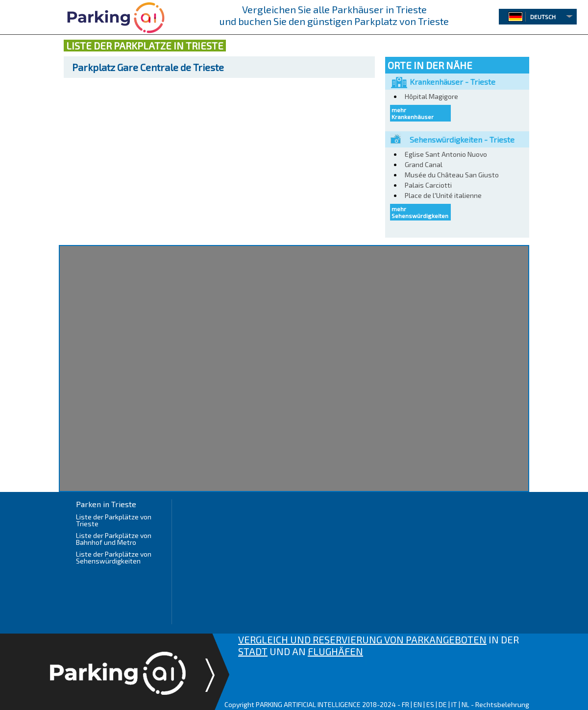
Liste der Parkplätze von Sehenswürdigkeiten (114, 557)
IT (454, 704)
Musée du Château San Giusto (452, 175)
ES (430, 704)
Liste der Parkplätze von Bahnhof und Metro (114, 539)
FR (405, 704)
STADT (253, 651)
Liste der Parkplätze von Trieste (114, 520)
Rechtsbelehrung (502, 704)
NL (465, 704)
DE (443, 704)
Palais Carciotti (428, 185)
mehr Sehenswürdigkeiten (420, 212)
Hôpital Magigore (431, 96)
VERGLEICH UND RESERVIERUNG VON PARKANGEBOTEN (362, 639)
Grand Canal (424, 164)
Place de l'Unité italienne (443, 195)
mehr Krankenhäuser (413, 113)
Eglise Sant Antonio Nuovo (446, 154)
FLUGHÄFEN (335, 651)
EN (418, 704)
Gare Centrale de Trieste (148, 67)
